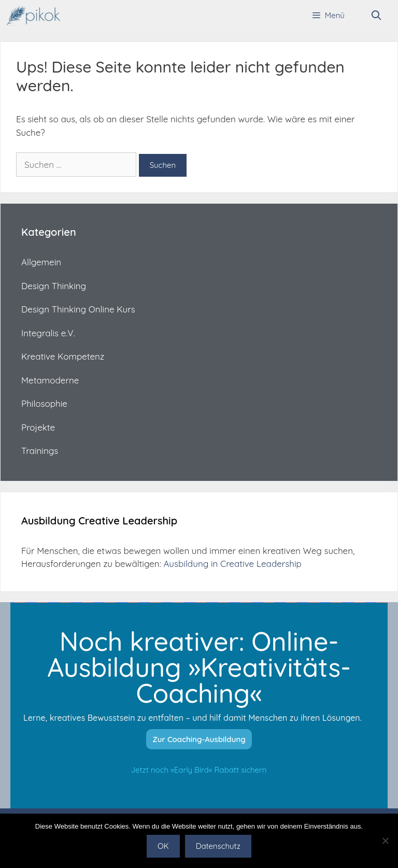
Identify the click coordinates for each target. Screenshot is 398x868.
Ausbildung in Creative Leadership (232, 564)
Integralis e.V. (48, 333)
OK (163, 846)
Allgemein (41, 262)
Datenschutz (218, 846)
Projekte (38, 427)
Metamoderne (50, 380)
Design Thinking (54, 286)
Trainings (40, 451)
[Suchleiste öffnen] (376, 16)
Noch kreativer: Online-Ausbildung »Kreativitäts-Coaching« (199, 667)
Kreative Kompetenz (63, 356)
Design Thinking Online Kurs (78, 309)
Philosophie (44, 403)
